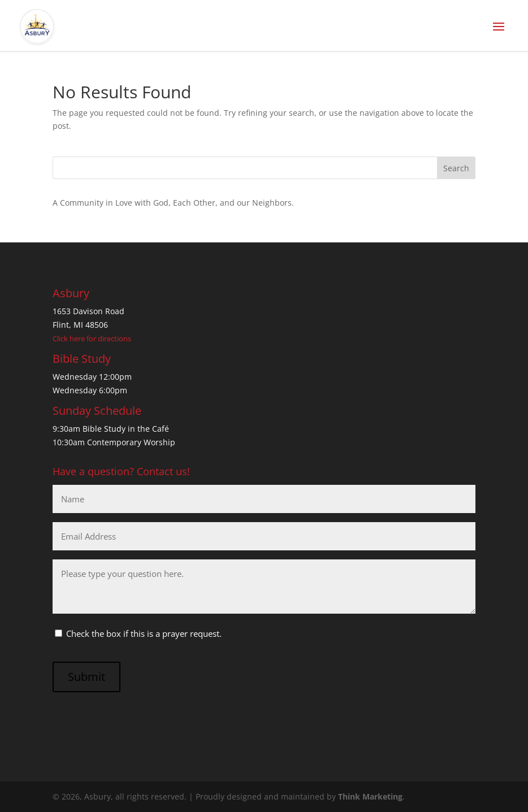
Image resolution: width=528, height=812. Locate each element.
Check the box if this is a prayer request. (144, 633)
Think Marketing (370, 796)
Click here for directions (92, 338)
